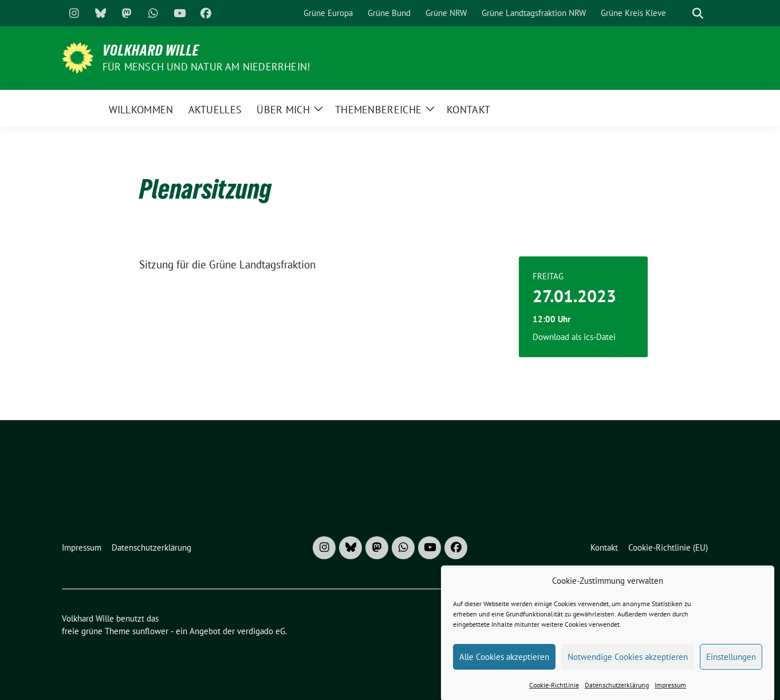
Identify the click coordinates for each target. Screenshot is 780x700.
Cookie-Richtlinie (554, 691)
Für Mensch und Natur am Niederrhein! (206, 67)
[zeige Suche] (698, 13)
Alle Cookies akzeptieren (504, 663)
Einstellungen (731, 663)
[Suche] (681, 13)
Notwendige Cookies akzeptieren (628, 663)
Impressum (670, 691)
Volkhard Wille (151, 50)
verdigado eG (261, 631)
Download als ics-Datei (574, 337)
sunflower (150, 631)
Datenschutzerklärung (617, 691)
